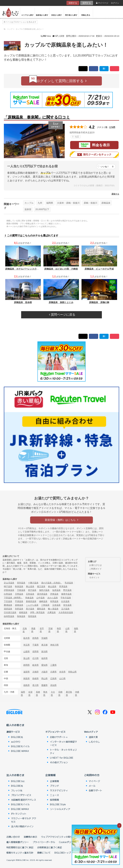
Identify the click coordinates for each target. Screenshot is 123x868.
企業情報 (50, 775)
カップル (29, 203)
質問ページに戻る (62, 315)
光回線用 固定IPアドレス (24, 800)
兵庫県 (53, 672)
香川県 (35, 685)
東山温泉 (30, 586)
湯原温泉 (8, 609)
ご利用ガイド (95, 569)
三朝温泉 (45, 605)
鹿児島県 (69, 694)
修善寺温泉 (66, 594)
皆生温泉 (67, 605)
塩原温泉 (56, 590)
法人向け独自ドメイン (22, 826)
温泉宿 (28, 209)
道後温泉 (19, 605)
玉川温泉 (65, 609)
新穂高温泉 (31, 601)
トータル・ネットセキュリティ (63, 751)
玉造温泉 (56, 605)
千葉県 (35, 645)
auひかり (16, 742)
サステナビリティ (59, 790)
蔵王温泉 (41, 586)
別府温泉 (19, 609)
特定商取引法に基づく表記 (20, 847)
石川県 (35, 658)
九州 (40, 203)
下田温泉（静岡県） (13, 598)
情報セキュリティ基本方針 (20, 853)
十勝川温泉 (33, 583)
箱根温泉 (23, 612)
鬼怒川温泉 (44, 590)
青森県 (33, 630)
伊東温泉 (54, 594)
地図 (76, 137)
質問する (87, 3)
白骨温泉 (8, 594)
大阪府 (44, 672)
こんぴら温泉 (32, 605)
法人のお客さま (15, 775)
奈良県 (62, 672)
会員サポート (95, 790)
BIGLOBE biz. (18, 781)
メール (92, 786)
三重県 (53, 665)
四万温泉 (32, 590)
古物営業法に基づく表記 (49, 847)
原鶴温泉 (106, 203)
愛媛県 (44, 685)
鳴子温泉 (8, 586)
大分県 (53, 694)
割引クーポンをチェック (94, 155)
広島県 (53, 679)
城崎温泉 (43, 601)
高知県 (53, 685)
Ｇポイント (94, 577)
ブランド (54, 786)
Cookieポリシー (67, 842)
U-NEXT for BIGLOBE (62, 758)
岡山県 (44, 679)
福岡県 (50, 203)
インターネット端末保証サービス (63, 743)
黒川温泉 (30, 609)
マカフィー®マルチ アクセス (24, 820)
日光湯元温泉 (10, 612)
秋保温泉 (19, 586)
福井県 (44, 658)
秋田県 (59, 630)
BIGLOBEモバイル (20, 746)
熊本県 (45, 694)
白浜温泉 (65, 601)
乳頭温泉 (69, 583)
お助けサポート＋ (59, 737)
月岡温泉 (19, 594)
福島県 (76, 630)
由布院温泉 (9, 616)
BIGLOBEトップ (63, 853)
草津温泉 (63, 586)
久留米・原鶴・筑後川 (68, 203)
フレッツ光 (17, 790)
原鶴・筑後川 (90, 203)
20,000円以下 (42, 209)
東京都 (44, 645)
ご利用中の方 (92, 775)
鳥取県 (27, 679)
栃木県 (27, 638)
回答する (73, 3)
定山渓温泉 (9, 583)
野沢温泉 (67, 590)
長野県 (35, 652)
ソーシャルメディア (60, 809)
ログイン (115, 3)
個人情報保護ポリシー (18, 842)
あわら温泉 (53, 598)
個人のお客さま (15, 725)
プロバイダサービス (21, 795)
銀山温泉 (52, 586)
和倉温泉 (29, 598)
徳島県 (27, 685)
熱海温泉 (21, 616)
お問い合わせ (13, 837)
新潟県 (44, 652)
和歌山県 (72, 672)
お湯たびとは (95, 565)
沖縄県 (77, 694)
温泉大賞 (93, 737)
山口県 (62, 679)
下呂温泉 (8, 601)
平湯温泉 (19, 601)
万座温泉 (21, 590)
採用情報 (54, 800)
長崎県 (38, 694)
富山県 (27, 658)
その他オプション (59, 762)
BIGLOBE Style (58, 804)
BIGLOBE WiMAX (20, 751)
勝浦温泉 (8, 605)
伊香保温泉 (9, 590)
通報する (115, 194)
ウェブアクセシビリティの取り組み (59, 837)
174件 (112, 127)
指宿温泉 (32, 616)
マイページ (102, 3)
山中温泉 (41, 598)
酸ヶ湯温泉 (53, 609)
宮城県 (50, 630)
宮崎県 (60, 694)
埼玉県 (27, 645)
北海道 (25, 630)
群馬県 (35, 638)
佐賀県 (30, 694)
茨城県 (44, 638)
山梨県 (27, 652)
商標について (44, 853)
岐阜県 (35, 665)
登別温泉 (21, 583)
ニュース (54, 795)
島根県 (35, 679)
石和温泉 (30, 594)
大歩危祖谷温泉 (66, 612)
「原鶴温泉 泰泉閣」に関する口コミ (37, 117)
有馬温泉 (54, 601)
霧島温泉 (41, 609)
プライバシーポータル (44, 842)
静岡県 (27, 665)
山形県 (67, 630)
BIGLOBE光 (17, 737)
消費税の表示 (30, 837)
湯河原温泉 (42, 594)
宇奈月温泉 (66, 598)
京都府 (35, 672)
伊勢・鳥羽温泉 (37, 612)
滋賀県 (27, 672)
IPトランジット (19, 814)
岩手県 (42, 630)
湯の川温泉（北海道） (52, 583)
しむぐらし (94, 742)
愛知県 (44, 665)
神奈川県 (54, 645)
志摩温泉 (52, 612)
